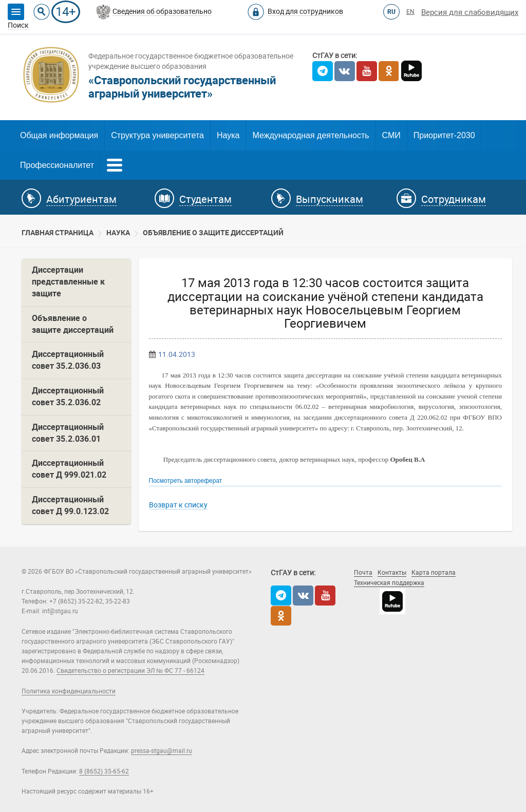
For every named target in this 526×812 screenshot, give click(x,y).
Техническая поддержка (389, 583)
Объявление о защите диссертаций (213, 233)
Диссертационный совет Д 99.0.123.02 (70, 505)
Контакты (392, 573)
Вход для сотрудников (305, 11)
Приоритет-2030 (444, 135)
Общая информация (59, 135)
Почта (363, 573)
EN (410, 12)
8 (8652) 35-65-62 (104, 771)
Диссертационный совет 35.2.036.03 (68, 360)
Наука (228, 135)
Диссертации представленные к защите (68, 282)
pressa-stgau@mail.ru (162, 751)
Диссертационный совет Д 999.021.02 (69, 469)
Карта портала (434, 573)
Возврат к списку (178, 505)
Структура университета (157, 135)
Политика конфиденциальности (69, 691)
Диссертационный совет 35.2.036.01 (68, 433)
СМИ (391, 135)
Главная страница (58, 233)
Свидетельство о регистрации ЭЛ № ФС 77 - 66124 (130, 671)
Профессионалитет (57, 165)
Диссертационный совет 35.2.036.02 (68, 396)
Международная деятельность (311, 135)
